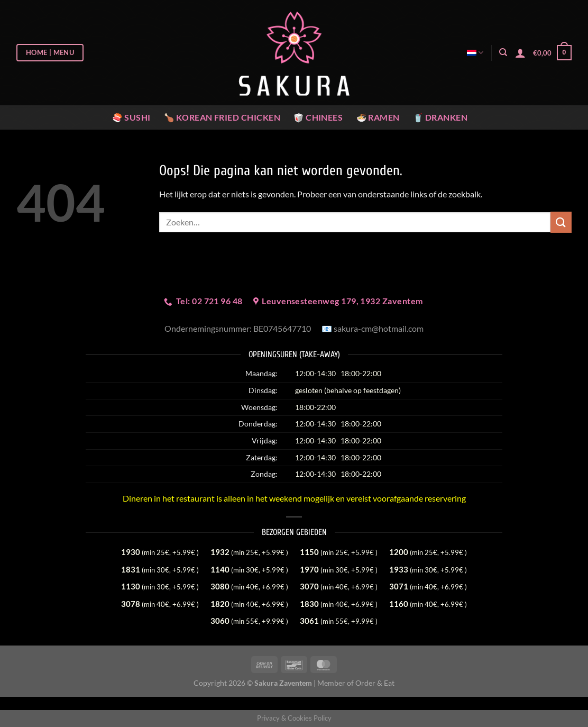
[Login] (520, 53)
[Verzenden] (561, 222)
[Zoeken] (503, 52)
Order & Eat (375, 683)
